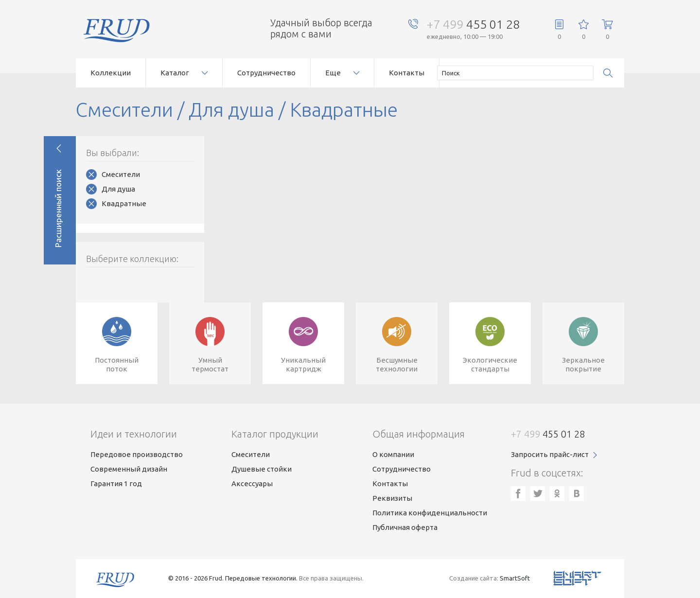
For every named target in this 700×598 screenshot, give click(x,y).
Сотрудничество (266, 73)
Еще (333, 73)
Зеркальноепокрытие (583, 364)
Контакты (407, 73)
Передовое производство (137, 454)
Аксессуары (252, 484)
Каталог (175, 73)
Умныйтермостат (210, 364)
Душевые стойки (262, 469)
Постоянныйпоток (117, 364)
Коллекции (111, 73)
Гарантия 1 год (116, 484)
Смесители (121, 174)
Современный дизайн (129, 469)
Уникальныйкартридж (303, 364)
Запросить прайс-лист (550, 454)
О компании (393, 454)
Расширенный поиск (58, 208)
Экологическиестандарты (490, 364)
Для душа (118, 189)
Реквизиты (392, 498)
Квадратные (124, 203)
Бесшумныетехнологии (397, 364)
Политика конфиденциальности (430, 513)
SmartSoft (515, 578)
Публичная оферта (405, 527)
